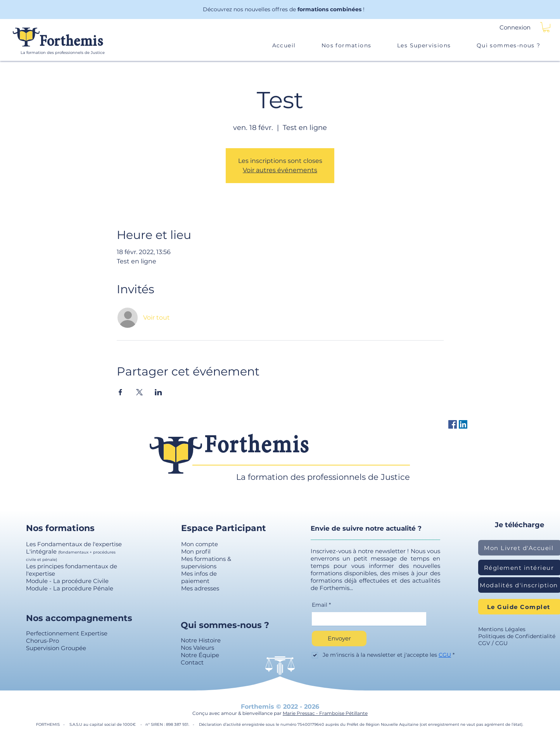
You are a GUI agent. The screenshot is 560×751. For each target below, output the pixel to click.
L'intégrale (42, 551)
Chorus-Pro (42, 641)
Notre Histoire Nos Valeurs (201, 644)
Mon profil (196, 551)
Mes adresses (200, 588)
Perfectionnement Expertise (67, 633)
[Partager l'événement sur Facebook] (120, 392)
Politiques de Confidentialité (517, 636)
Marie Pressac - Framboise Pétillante (325, 713)
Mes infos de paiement (199, 577)
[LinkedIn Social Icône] (463, 424)
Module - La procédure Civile (67, 581)
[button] (546, 27)
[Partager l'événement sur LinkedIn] (158, 392)
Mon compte (200, 544)
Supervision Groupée (56, 648)
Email (321, 605)
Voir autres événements (280, 170)
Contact (192, 662)
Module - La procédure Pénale (70, 588)
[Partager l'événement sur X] (139, 392)
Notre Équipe (200, 655)
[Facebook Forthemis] (453, 424)
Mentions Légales (502, 629)
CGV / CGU (493, 643)
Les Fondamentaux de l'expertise (74, 544)
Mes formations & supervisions (206, 562)
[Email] (367, 619)
